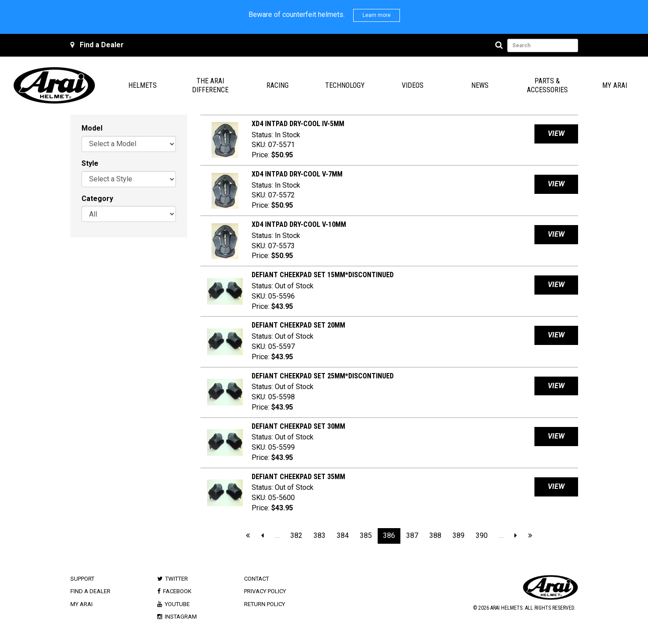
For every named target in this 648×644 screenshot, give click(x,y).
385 (366, 535)
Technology (345, 85)
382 (296, 535)
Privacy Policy (265, 591)
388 (435, 535)
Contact (257, 579)
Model (92, 128)
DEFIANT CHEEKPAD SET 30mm (298, 426)
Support (82, 579)
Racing (277, 85)
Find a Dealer (102, 45)
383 (320, 535)
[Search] (500, 45)
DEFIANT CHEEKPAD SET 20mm (298, 325)
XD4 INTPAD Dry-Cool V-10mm (299, 224)
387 (412, 535)
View (556, 133)
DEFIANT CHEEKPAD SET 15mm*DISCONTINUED (323, 275)
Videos (413, 85)
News (480, 85)
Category (97, 199)
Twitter (177, 579)
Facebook (177, 591)
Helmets (143, 85)
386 (389, 535)
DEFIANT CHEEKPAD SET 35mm (298, 477)
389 (458, 535)
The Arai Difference (210, 85)
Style (90, 163)
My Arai (615, 85)
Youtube (177, 604)
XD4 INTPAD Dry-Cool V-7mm (297, 174)
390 (482, 535)
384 (343, 535)
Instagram (181, 617)
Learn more (377, 15)
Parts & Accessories (547, 85)
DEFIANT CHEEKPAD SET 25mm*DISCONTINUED (323, 376)
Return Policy (265, 604)
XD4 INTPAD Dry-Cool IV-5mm (298, 124)
